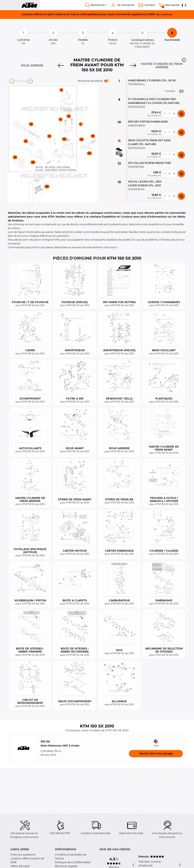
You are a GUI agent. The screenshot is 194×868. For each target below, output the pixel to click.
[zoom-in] (30, 81)
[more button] (174, 114)
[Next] (133, 66)
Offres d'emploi (20, 866)
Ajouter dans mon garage (156, 753)
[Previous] (61, 66)
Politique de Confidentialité (73, 862)
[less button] (165, 114)
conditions (166, 14)
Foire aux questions (23, 855)
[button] (184, 60)
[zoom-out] (12, 81)
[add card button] (181, 114)
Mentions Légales (66, 866)
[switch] (107, 81)
